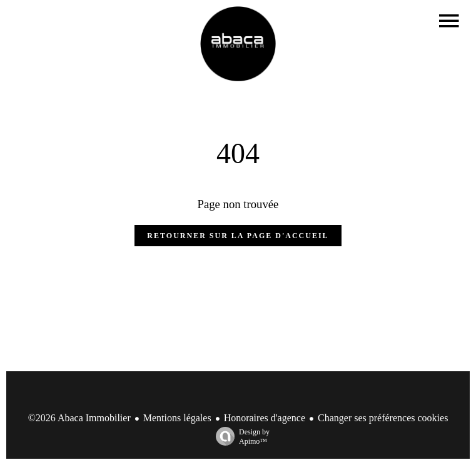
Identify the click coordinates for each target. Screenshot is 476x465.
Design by (240, 437)
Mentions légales (177, 418)
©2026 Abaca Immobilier (79, 418)
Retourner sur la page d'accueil (238, 236)
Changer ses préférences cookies (383, 418)
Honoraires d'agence (265, 418)
